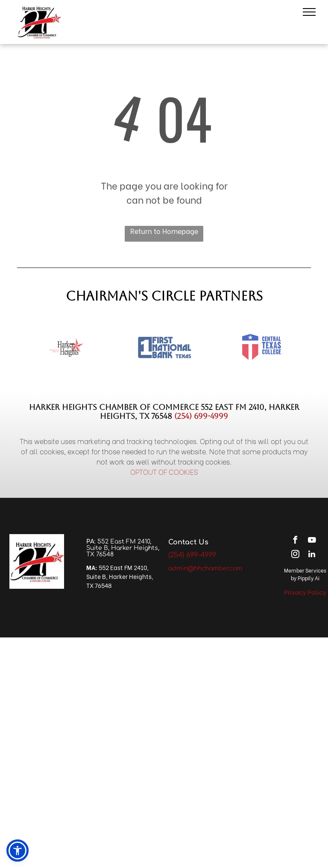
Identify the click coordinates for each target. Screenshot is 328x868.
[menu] (309, 12)
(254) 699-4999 (201, 416)
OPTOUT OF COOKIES (164, 472)
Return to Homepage (164, 231)
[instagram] (295, 555)
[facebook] (295, 541)
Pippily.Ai (309, 578)
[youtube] (312, 541)
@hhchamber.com (215, 568)
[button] (18, 850)
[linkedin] (312, 555)
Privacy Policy (305, 592)
